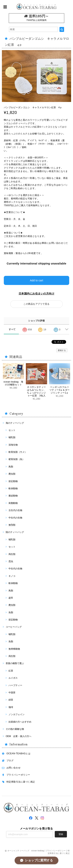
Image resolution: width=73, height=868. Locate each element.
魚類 (11, 612)
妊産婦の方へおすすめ (20, 722)
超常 (11, 598)
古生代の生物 (15, 510)
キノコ (12, 576)
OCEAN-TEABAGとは (18, 754)
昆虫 (11, 561)
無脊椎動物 (14, 649)
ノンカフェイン (17, 714)
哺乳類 (12, 437)
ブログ (10, 761)
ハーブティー (15, 685)
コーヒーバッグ (14, 627)
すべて (12, 329)
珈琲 (11, 707)
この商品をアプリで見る (36, 304)
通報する (62, 350)
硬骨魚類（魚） (17, 459)
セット (12, 430)
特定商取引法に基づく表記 (21, 782)
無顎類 (12, 525)
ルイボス (13, 678)
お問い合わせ (14, 768)
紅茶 (11, 671)
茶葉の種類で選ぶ (15, 663)
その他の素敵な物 (15, 729)
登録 (61, 834)
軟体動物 (13, 488)
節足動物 (13, 481)
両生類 (12, 554)
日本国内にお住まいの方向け (36, 294)
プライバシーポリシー (18, 775)
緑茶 (11, 700)
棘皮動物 (13, 496)
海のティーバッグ (15, 423)
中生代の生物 (15, 518)
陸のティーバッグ (15, 532)
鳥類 (11, 467)
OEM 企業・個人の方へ (19, 736)
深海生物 (13, 445)
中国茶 (12, 693)
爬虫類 (12, 474)
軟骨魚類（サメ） (18, 452)
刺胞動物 (13, 503)
